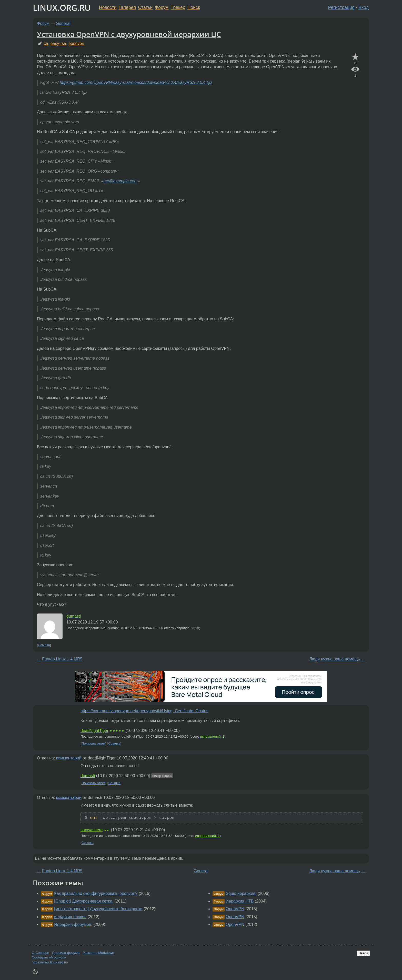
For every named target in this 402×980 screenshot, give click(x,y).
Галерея (127, 7)
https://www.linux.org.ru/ (50, 962)
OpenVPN (235, 909)
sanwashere (92, 830)
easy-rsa (58, 43)
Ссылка (44, 645)
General (63, 23)
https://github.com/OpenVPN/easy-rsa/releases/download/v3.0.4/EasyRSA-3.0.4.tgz (136, 82)
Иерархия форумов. (73, 924)
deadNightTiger (94, 731)
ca (46, 43)
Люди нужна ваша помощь (335, 659)
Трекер (178, 7)
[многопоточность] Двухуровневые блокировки (98, 909)
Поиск (194, 7)
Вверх (363, 953)
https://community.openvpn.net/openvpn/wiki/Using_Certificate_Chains (144, 711)
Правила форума (66, 953)
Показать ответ (94, 743)
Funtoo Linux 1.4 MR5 (62, 659)
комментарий (69, 758)
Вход (364, 7)
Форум (162, 7)
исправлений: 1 (212, 736)
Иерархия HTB (240, 901)
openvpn (76, 43)
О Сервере (41, 953)
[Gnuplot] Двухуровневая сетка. (84, 901)
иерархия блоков (70, 917)
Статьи (145, 7)
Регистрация (341, 7)
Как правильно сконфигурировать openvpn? (96, 893)
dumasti (74, 616)
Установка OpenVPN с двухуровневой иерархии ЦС (129, 34)
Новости (108, 7)
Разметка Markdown (98, 953)
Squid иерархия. (241, 893)
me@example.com (120, 181)
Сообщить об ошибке (49, 957)
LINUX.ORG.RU (62, 8)
